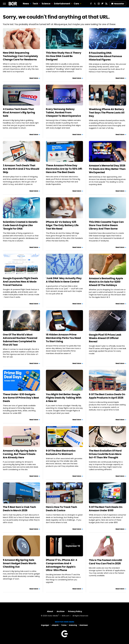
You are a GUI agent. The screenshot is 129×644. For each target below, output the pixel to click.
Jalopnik (55, 625)
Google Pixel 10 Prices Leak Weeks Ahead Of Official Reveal (105, 338)
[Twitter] (95, 4)
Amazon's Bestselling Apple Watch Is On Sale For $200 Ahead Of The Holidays (106, 282)
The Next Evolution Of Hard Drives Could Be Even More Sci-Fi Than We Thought (105, 454)
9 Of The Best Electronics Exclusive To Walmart (61, 452)
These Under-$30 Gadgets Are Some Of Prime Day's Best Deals (21, 398)
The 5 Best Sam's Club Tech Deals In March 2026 (19, 509)
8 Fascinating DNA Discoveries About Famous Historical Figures (105, 56)
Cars (76, 4)
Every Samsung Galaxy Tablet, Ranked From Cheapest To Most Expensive (63, 112)
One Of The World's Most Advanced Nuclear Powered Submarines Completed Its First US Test (20, 340)
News (26, 4)
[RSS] (106, 4)
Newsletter (118, 4)
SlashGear (84, 625)
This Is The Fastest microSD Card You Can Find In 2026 (106, 562)
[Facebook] (91, 4)
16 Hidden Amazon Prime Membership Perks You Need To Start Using (63, 338)
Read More (34, 78)
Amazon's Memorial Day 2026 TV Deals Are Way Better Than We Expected (107, 169)
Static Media (53, 616)
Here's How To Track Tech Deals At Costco (61, 509)
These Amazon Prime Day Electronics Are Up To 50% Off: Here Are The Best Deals (64, 169)
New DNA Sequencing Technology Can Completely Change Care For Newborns (20, 56)
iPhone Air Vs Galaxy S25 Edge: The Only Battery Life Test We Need (62, 225)
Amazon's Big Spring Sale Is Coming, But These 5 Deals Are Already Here (20, 454)
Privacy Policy (75, 611)
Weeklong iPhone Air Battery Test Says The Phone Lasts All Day (107, 113)
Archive (61, 611)
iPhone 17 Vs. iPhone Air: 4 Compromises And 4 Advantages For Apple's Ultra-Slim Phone (62, 565)
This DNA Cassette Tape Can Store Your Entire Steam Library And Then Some (106, 225)
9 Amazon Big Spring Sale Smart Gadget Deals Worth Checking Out (20, 563)
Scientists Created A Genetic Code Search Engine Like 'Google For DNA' (20, 225)
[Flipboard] (103, 4)
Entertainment (62, 4)
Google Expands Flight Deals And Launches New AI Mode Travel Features (20, 282)
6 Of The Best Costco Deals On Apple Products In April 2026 (107, 396)
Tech (35, 4)
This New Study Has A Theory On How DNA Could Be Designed (64, 56)
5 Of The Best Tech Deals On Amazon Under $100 (106, 509)
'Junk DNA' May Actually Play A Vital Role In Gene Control (64, 280)
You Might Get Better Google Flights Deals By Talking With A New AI (64, 398)
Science (46, 4)
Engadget (45, 625)
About (50, 611)
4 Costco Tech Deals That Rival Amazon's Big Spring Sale (19, 112)
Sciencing (73, 625)
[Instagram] (99, 4)
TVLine (64, 625)
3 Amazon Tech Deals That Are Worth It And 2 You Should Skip (21, 169)
